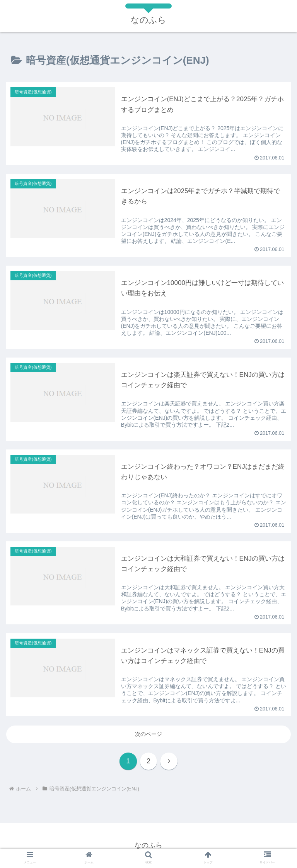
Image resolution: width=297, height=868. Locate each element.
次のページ (148, 734)
